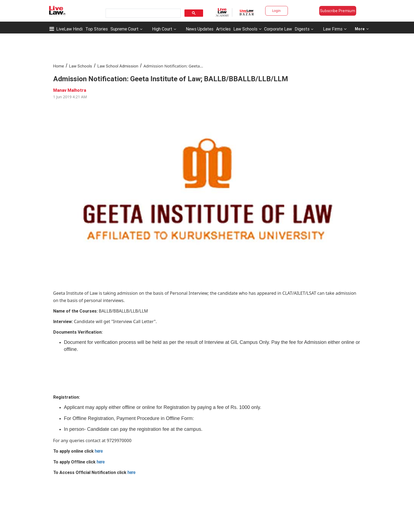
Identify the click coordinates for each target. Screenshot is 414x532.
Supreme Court (124, 29)
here (99, 451)
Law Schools (247, 29)
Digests (302, 29)
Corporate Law (278, 29)
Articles (223, 29)
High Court (162, 29)
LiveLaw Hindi (69, 29)
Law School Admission (118, 66)
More (362, 29)
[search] (143, 13)
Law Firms (335, 29)
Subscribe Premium (338, 11)
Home (59, 66)
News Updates (200, 29)
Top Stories (97, 29)
